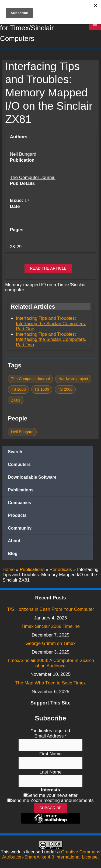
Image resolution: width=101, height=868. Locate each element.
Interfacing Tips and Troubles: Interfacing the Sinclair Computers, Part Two (51, 340)
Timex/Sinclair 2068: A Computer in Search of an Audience (50, 663)
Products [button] (17, 515)
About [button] (14, 541)
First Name (50, 754)
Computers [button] (19, 464)
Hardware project (73, 379)
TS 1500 (42, 389)
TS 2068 (65, 389)
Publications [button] (21, 490)
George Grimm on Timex (50, 643)
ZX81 (16, 400)
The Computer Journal (33, 177)
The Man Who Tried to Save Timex (51, 683)
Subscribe (50, 808)
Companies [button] (19, 503)
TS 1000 (18, 389)
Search (15, 452)
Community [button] (20, 528)
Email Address (50, 736)
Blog (13, 554)
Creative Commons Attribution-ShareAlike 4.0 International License (51, 855)
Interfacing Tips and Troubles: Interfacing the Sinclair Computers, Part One (51, 324)
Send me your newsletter (52, 795)
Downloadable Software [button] (32, 477)
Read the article (48, 268)
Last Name (50, 772)
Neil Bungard (22, 432)
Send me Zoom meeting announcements (52, 800)
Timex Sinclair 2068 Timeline (50, 626)
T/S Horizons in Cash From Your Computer (50, 609)
